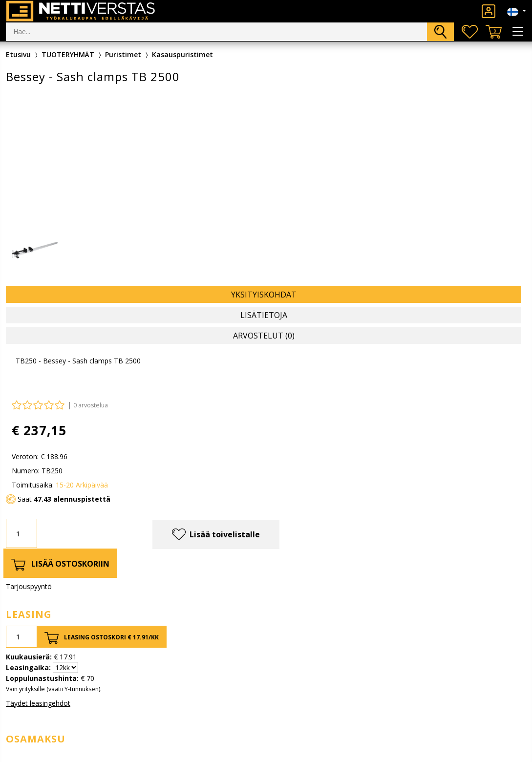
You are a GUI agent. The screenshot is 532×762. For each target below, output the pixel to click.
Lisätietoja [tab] (264, 315)
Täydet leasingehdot (38, 703)
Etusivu (18, 54)
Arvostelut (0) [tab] (264, 336)
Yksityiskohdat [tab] (264, 295)
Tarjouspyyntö (29, 586)
